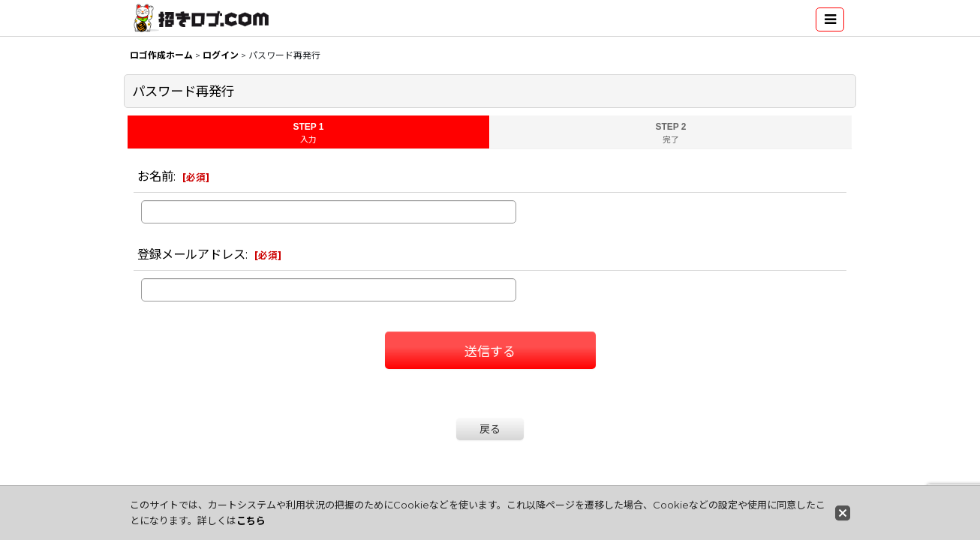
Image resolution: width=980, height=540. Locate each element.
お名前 (155, 176)
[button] (830, 19)
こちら (251, 520)
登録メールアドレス (191, 254)
